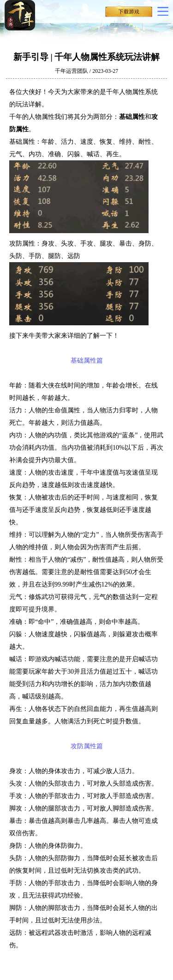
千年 (33, 15)
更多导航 (163, 11)
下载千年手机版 (129, 14)
